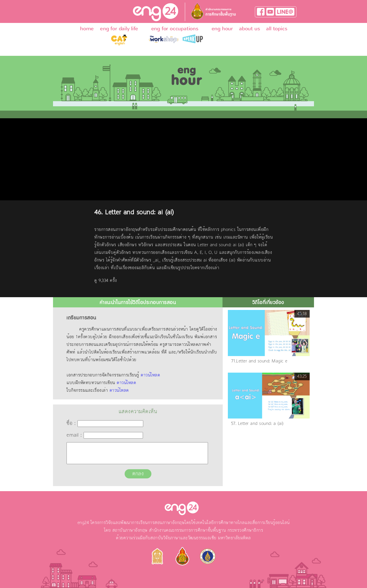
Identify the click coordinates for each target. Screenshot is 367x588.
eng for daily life (119, 29)
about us (250, 29)
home (87, 29)
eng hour (222, 29)
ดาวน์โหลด (150, 375)
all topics (277, 29)
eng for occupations (175, 29)
